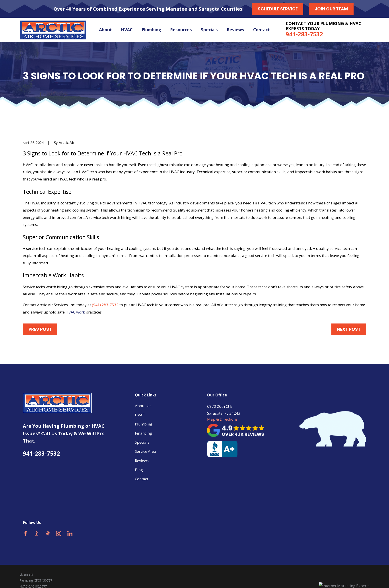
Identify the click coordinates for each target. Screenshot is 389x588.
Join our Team (331, 9)
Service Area (146, 451)
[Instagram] (59, 533)
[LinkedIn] (70, 533)
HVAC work (75, 312)
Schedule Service (278, 9)
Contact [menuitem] (262, 30)
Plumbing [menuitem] (151, 30)
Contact (142, 479)
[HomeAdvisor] (48, 533)
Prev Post (40, 329)
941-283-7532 (304, 34)
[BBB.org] (37, 533)
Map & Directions (222, 419)
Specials (142, 442)
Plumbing (144, 424)
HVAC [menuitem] (127, 30)
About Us (143, 406)
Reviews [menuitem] (235, 30)
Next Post (349, 329)
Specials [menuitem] (209, 30)
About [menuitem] (105, 30)
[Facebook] (25, 533)
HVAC (140, 415)
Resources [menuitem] (181, 30)
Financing (143, 433)
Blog (139, 470)
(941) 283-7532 (105, 305)
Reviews (142, 461)
